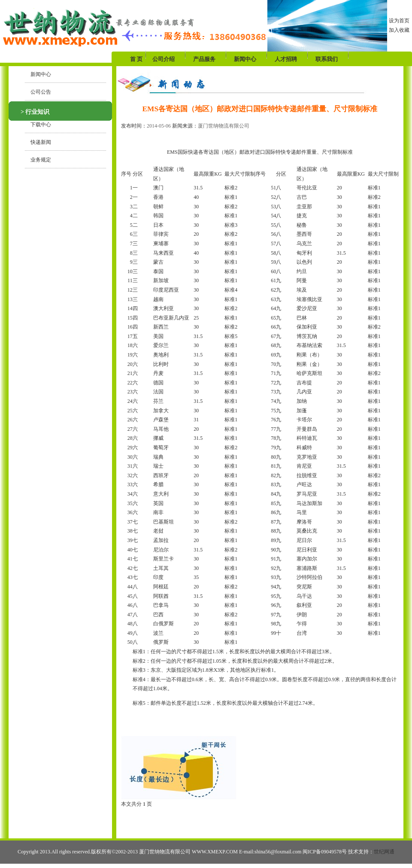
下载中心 (38, 125)
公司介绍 (164, 59)
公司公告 (38, 92)
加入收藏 (399, 30)
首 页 (137, 59)
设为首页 (399, 21)
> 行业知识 (35, 112)
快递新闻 (38, 142)
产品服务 (204, 59)
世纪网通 (384, 852)
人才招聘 (286, 59)
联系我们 (327, 59)
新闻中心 (245, 59)
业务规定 (38, 160)
